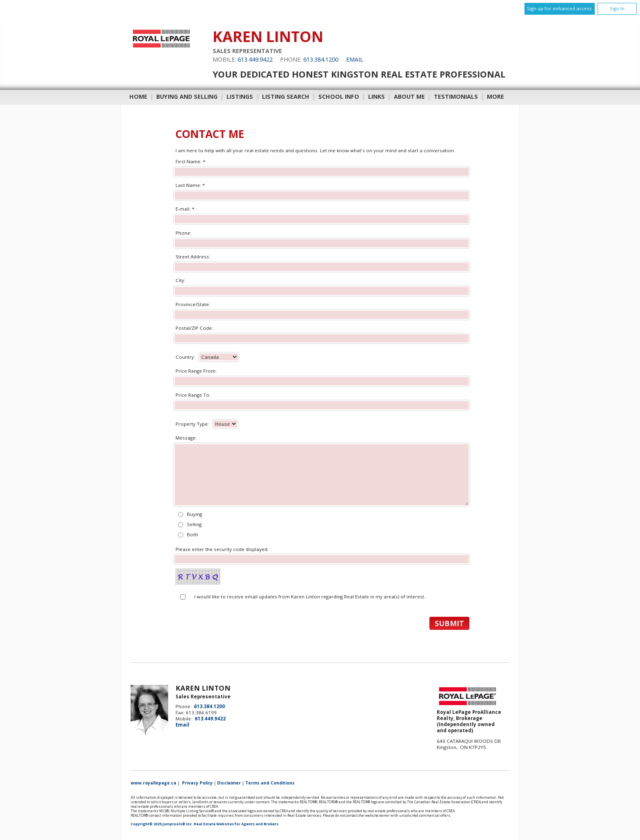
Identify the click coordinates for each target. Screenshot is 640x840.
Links (377, 97)
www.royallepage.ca (153, 783)
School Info (339, 97)
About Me (409, 97)
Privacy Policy (197, 783)
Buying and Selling (187, 97)
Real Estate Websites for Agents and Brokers (236, 824)
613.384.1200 (321, 59)
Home (138, 97)
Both (192, 534)
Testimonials (456, 97)
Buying (194, 514)
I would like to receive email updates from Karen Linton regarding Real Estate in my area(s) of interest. (310, 597)
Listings (240, 97)
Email (355, 59)
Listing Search (286, 97)
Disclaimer (229, 783)
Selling (194, 524)
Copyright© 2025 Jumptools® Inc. (162, 824)
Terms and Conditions (270, 783)
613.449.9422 (255, 59)
